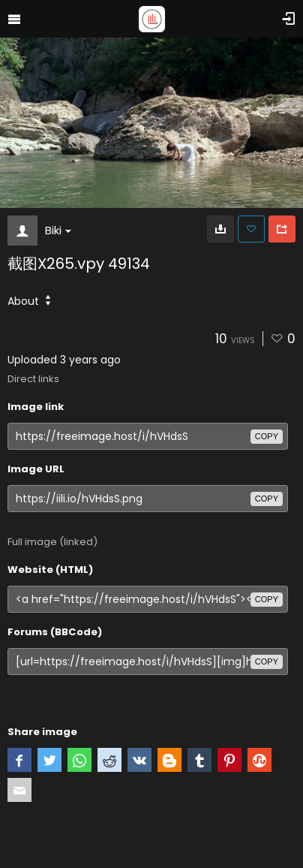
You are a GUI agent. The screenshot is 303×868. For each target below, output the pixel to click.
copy (267, 436)
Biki (58, 230)
